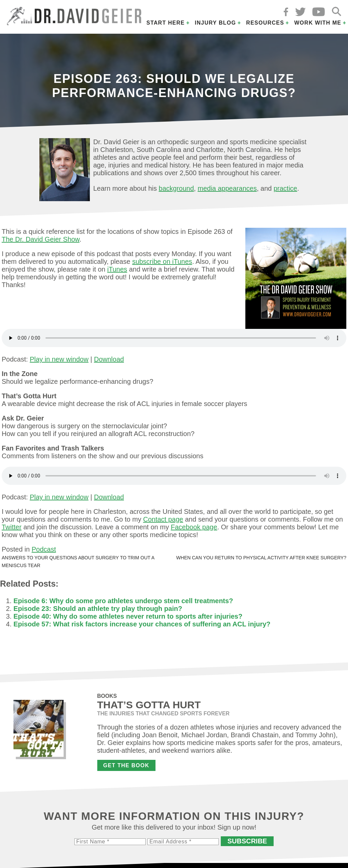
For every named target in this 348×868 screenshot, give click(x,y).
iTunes (117, 269)
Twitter (12, 527)
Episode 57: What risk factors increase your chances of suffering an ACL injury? (142, 624)
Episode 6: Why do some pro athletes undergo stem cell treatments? (123, 601)
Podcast (44, 549)
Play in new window (59, 359)
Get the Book (126, 765)
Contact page (163, 519)
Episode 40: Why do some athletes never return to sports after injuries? (128, 616)
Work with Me (318, 23)
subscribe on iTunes (162, 261)
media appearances (227, 188)
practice (285, 188)
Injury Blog (216, 23)
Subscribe (247, 841)
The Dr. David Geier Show (41, 239)
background (177, 188)
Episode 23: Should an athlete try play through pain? (98, 609)
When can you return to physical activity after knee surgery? (261, 558)
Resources (265, 23)
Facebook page (194, 527)
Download (109, 359)
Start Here (166, 23)
